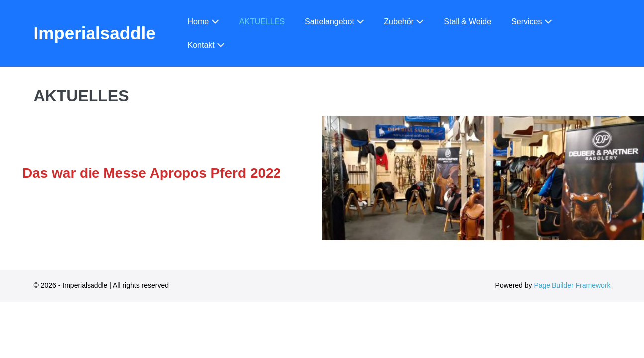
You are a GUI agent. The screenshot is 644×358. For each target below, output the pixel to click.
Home (204, 22)
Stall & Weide (467, 22)
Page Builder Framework (572, 285)
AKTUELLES (262, 22)
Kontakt (207, 45)
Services (532, 22)
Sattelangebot (334, 22)
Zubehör (404, 22)
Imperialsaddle (95, 33)
